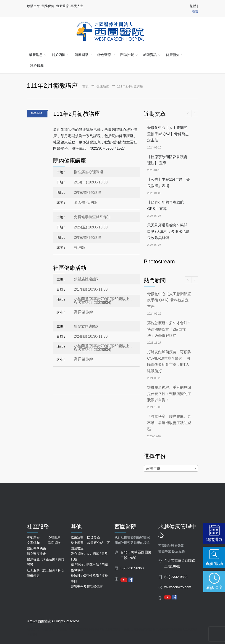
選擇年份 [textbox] (153, 468)
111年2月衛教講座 (77, 114)
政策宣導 (77, 537)
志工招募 (49, 570)
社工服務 (33, 570)
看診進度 (214, 587)
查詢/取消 (214, 563)
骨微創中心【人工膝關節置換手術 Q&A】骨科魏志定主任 (168, 134)
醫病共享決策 (37, 548)
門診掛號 (127, 55)
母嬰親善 (33, 537)
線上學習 (77, 543)
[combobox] (171, 468)
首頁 (86, 86)
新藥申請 (93, 565)
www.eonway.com (178, 587)
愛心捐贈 (77, 554)
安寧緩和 (33, 543)
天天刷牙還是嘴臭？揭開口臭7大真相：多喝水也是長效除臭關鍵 (168, 231)
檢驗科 (76, 576)
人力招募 (93, 554)
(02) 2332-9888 (176, 577)
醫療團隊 (81, 55)
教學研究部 (95, 543)
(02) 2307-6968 (132, 568)
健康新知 (173, 55)
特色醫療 (104, 55)
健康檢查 (33, 559)
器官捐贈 (54, 543)
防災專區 (94, 537)
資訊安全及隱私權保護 (87, 587)
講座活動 (49, 559)
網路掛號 (214, 539)
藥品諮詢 (77, 565)
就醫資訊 (150, 55)
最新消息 (36, 55)
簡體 (195, 11)
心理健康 (54, 537)
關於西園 (59, 55)
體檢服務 (37, 66)
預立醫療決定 (37, 554)
